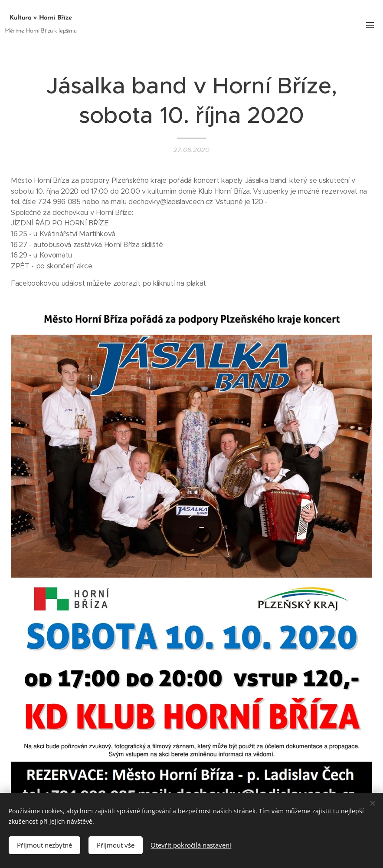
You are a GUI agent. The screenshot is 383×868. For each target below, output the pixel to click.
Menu (370, 25)
